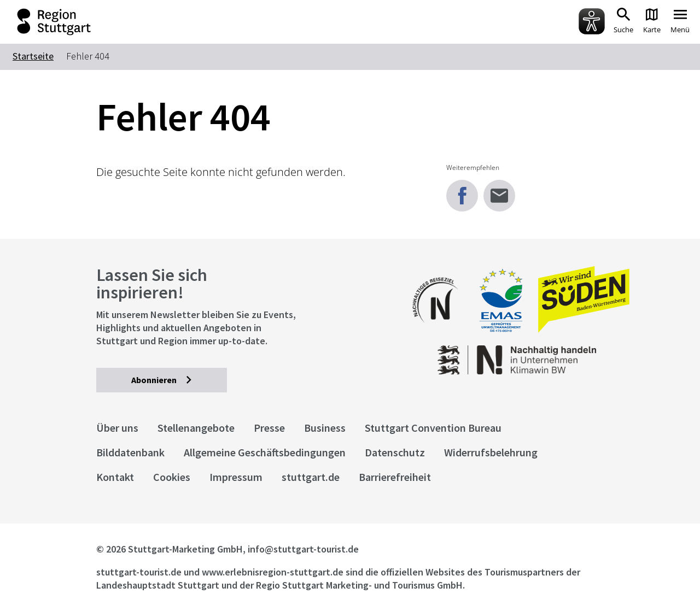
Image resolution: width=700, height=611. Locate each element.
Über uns (117, 428)
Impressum (236, 477)
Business (325, 428)
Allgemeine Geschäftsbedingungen (265, 452)
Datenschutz (395, 452)
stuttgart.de (311, 477)
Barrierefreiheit (395, 477)
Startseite (33, 56)
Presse (269, 428)
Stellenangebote (196, 428)
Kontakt (115, 477)
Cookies (172, 477)
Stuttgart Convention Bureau (433, 428)
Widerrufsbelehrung (491, 452)
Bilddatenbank (130, 452)
